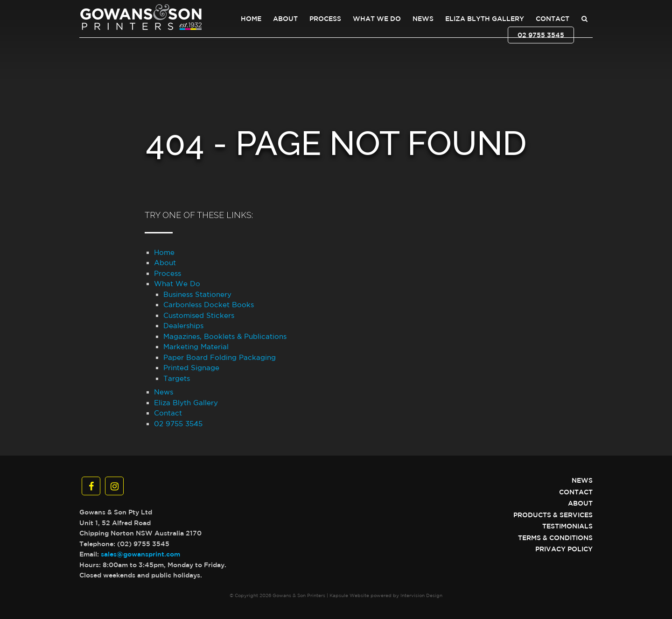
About (285, 19)
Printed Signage (191, 368)
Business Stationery (197, 294)
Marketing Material (196, 347)
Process (325, 19)
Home (251, 19)
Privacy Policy (564, 549)
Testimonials (567, 526)
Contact (553, 19)
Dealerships (183, 326)
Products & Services (553, 515)
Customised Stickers (199, 315)
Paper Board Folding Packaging (220, 357)
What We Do (377, 19)
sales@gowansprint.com (140, 554)
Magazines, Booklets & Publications (225, 336)
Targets (177, 378)
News (423, 19)
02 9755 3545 (541, 35)
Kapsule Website (349, 595)
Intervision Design (421, 595)
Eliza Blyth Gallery (485, 19)
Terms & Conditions (555, 538)
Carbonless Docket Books (209, 305)
